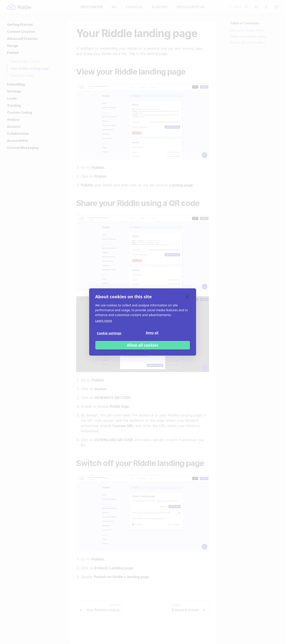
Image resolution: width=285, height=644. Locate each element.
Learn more (104, 321)
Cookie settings (109, 333)
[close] (187, 296)
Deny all (152, 333)
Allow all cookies (143, 345)
